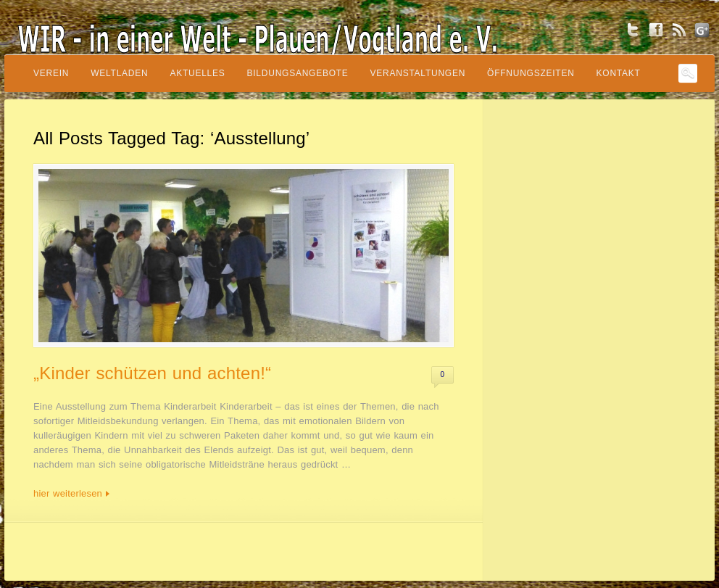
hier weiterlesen (68, 493)
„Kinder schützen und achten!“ (152, 373)
